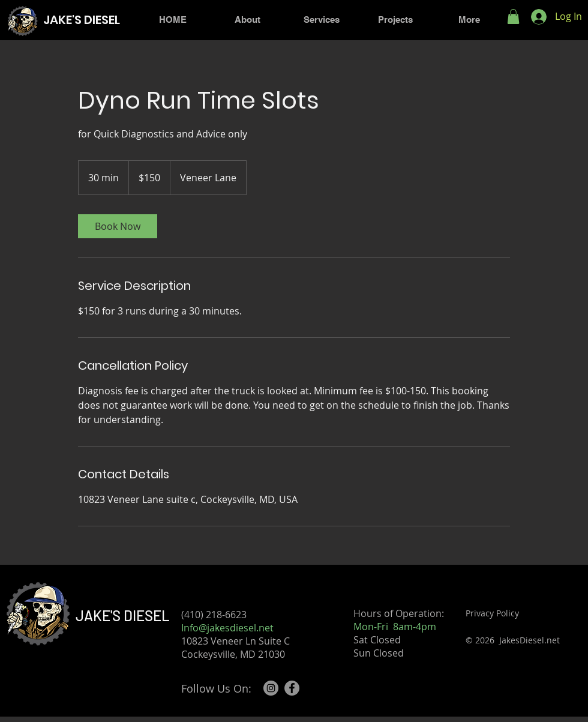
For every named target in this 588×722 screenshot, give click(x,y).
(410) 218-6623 (221, 615)
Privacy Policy (492, 613)
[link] (118, 226)
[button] (513, 17)
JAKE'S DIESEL (123, 615)
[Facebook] (292, 688)
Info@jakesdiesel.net (227, 628)
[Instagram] (271, 688)
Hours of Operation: (399, 613)
